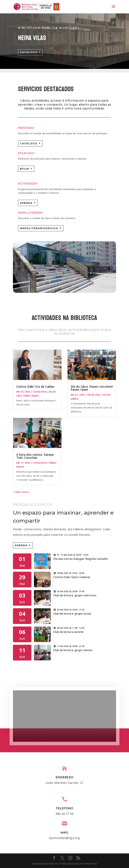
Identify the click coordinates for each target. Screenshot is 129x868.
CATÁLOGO (29, 52)
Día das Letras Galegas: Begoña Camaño (81, 559)
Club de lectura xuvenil (68, 632)
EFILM (24, 169)
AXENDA (26, 203)
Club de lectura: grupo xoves (72, 613)
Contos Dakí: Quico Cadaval (72, 577)
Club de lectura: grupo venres (73, 650)
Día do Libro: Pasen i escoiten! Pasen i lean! (92, 388)
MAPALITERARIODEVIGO (39, 228)
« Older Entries (21, 492)
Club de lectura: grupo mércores (75, 595)
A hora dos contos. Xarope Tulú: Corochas (35, 456)
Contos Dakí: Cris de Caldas (35, 386)
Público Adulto (31, 396)
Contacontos (40, 392)
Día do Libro (94, 395)
